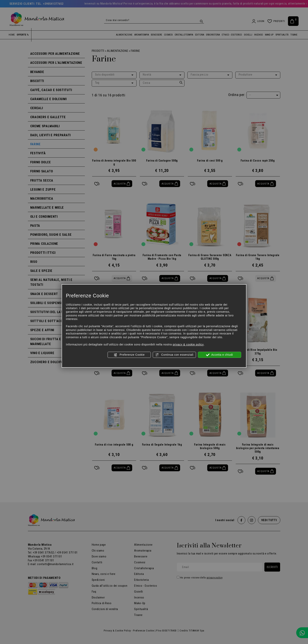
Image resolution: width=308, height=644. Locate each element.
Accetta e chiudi (220, 355)
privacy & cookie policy (188, 344)
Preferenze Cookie (129, 355)
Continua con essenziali (174, 355)
